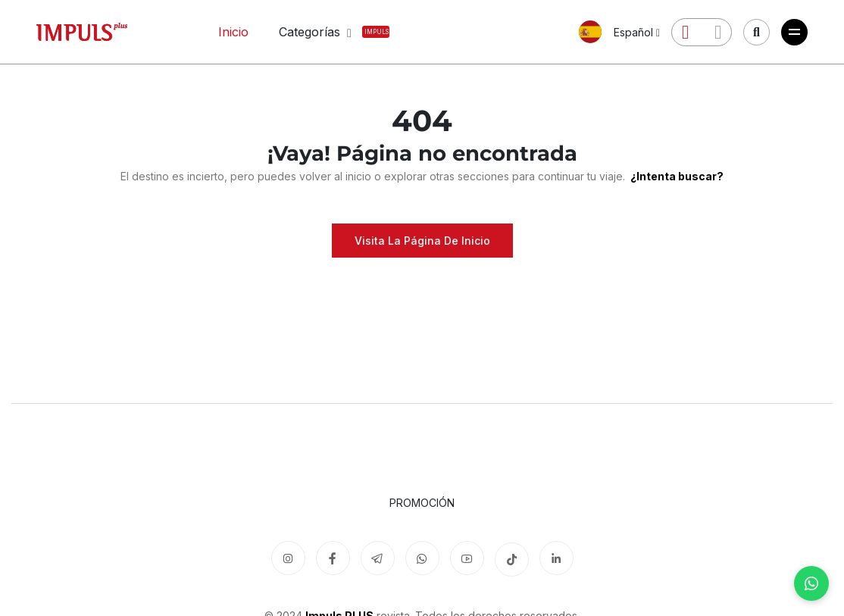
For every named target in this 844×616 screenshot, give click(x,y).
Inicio (233, 32)
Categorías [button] (319, 32)
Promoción (422, 503)
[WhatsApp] (811, 583)
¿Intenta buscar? (676, 176)
